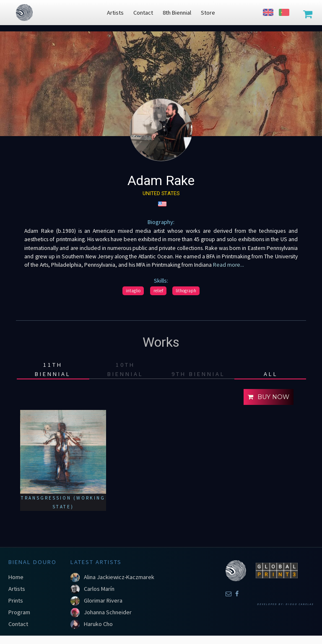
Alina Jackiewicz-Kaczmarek (119, 577)
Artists (17, 589)
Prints (16, 600)
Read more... (229, 265)
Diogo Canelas (300, 604)
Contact (18, 624)
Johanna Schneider (108, 612)
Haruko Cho (98, 624)
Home (16, 577)
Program (19, 612)
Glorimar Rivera (103, 600)
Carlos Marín (99, 589)
